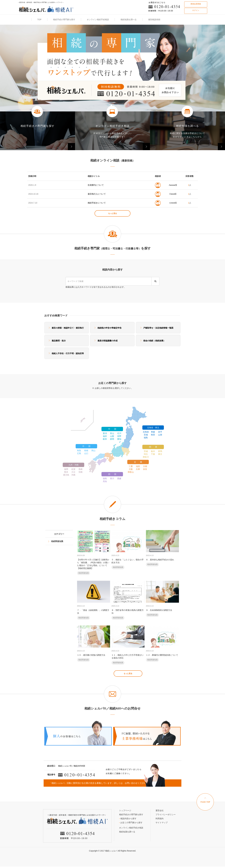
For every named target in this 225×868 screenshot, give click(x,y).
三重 (131, 466)
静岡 (112, 439)
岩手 (160, 432)
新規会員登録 (196, 4)
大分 (73, 472)
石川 (119, 433)
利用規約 (160, 819)
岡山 (93, 450)
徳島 (105, 478)
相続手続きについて (97, 203)
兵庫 (138, 469)
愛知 (119, 439)
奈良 (145, 469)
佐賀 (73, 469)
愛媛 (119, 478)
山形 (160, 435)
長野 (119, 436)
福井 (105, 436)
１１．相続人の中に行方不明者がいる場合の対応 (128, 645)
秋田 (153, 435)
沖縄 (73, 475)
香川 (112, 478)
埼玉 (146, 454)
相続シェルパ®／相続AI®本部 (72, 766)
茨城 (146, 451)
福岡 (66, 469)
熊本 (66, 472)
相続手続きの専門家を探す (131, 815)
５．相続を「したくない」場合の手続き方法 (128, 550)
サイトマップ (162, 823)
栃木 (153, 451)
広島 (79, 453)
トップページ (125, 810)
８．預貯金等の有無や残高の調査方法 (128, 600)
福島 (146, 438)
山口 (86, 453)
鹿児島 (66, 475)
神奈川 (146, 457)
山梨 (112, 436)
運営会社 (160, 810)
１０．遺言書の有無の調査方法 (94, 644)
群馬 (160, 451)
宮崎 (81, 472)
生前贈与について (96, 185)
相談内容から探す (128, 819)
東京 (160, 454)
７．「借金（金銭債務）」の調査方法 (94, 600)
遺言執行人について (97, 194)
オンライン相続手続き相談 (131, 828)
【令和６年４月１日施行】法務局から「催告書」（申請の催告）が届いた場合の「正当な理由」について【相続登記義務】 (94, 553)
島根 (86, 450)
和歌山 (131, 472)
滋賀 (138, 466)
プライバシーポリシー (166, 815)
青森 (153, 432)
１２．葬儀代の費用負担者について (162, 644)
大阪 (131, 469)
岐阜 (105, 439)
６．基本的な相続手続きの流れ (162, 548)
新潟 (105, 433)
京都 (145, 466)
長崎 (81, 469)
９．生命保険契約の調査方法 (162, 599)
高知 (105, 481)
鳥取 (79, 450)
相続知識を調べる (127, 832)
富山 (112, 433)
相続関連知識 (57, 541)
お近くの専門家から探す (131, 823)
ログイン (196, 10)
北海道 (146, 432)
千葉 (153, 454)
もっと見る (113, 213)
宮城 (146, 435)
